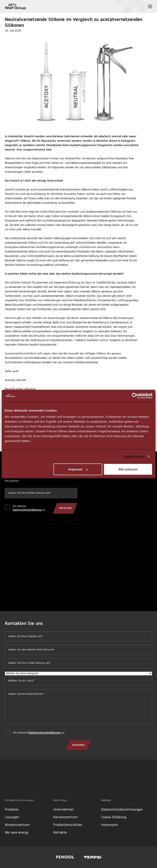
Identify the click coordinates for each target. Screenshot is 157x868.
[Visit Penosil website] (65, 857)
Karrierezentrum (65, 817)
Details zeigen (134, 456)
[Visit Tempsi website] (92, 857)
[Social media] (7, 785)
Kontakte (60, 833)
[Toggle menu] (150, 6)
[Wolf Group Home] (15, 7)
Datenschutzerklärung (27, 510)
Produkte (12, 810)
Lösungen (12, 817)
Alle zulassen (128, 469)
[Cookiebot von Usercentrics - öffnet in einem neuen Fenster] (135, 396)
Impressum (110, 825)
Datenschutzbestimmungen (122, 810)
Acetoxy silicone (15, 380)
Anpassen (78, 469)
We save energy (17, 833)
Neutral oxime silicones (20, 389)
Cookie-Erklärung (114, 817)
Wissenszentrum (17, 825)
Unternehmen (63, 810)
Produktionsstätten (68, 825)
